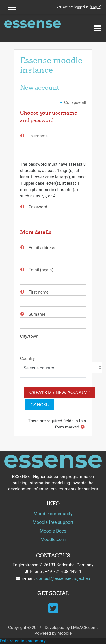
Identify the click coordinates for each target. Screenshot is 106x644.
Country (27, 358)
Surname (37, 314)
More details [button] (36, 232)
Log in (96, 7)
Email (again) (41, 270)
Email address (42, 248)
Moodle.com (53, 539)
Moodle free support (53, 522)
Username (38, 136)
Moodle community (53, 514)
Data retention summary (23, 641)
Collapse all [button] (75, 102)
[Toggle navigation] (98, 28)
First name (39, 292)
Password (38, 207)
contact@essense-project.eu (63, 578)
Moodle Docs (53, 531)
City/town (29, 336)
